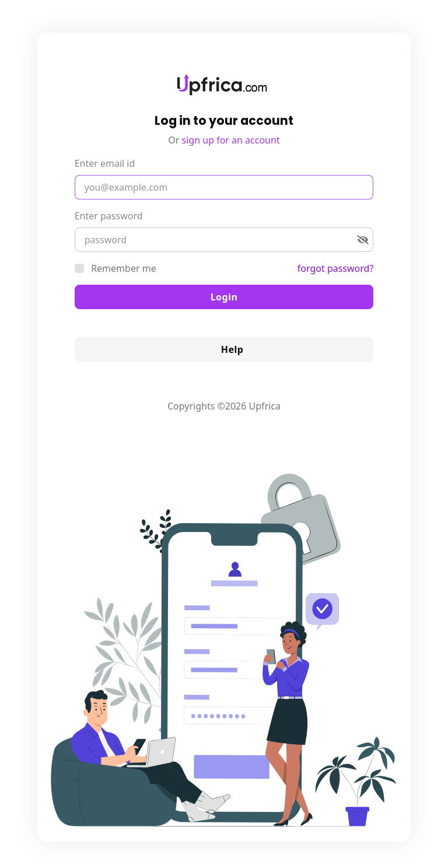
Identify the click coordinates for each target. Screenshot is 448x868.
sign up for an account (231, 140)
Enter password (109, 216)
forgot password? (336, 268)
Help (224, 349)
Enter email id (105, 163)
